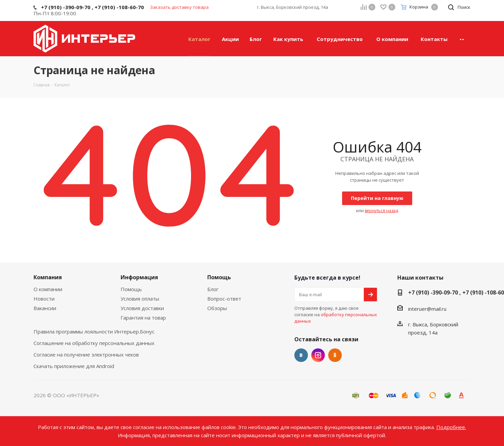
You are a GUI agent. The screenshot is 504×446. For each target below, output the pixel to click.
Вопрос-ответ (224, 299)
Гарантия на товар (143, 318)
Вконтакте (301, 355)
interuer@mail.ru (427, 309)
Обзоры (217, 308)
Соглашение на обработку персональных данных (94, 343)
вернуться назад (381, 211)
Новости (44, 299)
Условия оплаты (140, 299)
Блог (213, 289)
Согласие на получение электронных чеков (86, 354)
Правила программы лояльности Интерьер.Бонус (94, 331)
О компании (48, 289)
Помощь (131, 289)
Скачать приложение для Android (74, 366)
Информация (139, 277)
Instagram (318, 355)
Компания (48, 277)
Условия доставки (142, 308)
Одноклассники (335, 355)
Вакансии (45, 308)
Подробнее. (451, 427)
